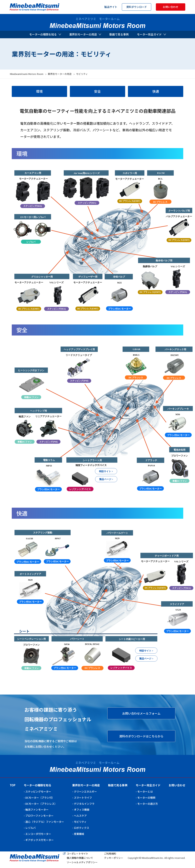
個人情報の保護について (80, 858)
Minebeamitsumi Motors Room (27, 74)
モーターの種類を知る (45, 34)
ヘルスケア (80, 816)
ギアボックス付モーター (40, 840)
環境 (39, 91)
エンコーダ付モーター (38, 834)
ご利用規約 (110, 854)
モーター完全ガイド (151, 34)
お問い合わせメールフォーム (141, 713)
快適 (156, 91)
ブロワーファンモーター (39, 816)
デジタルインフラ (84, 804)
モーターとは (145, 791)
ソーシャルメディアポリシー (82, 862)
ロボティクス (82, 828)
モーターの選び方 (148, 804)
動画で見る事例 (119, 34)
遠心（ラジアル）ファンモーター (45, 822)
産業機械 (79, 834)
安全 (97, 91)
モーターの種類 (146, 798)
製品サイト (111, 7)
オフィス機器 (82, 810)
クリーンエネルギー (85, 791)
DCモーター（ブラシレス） (41, 804)
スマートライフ (83, 798)
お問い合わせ (171, 7)
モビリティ (80, 822)
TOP (13, 785)
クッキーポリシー (114, 858)
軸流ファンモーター (37, 810)
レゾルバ (31, 828)
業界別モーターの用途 (85, 34)
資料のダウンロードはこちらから (141, 736)
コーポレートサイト (77, 854)
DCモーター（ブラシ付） (40, 798)
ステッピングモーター (38, 791)
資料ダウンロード (137, 7)
